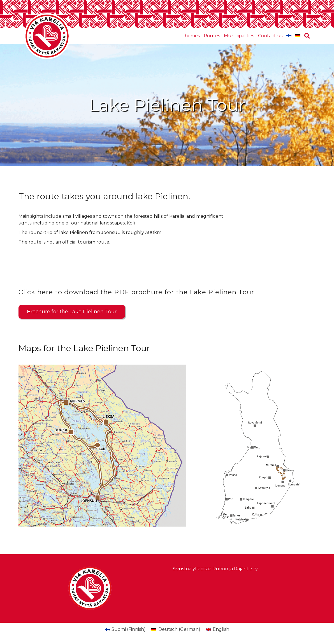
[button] (72, 312)
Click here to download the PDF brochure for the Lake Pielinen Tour (136, 292)
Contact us (270, 36)
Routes (212, 36)
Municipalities (239, 36)
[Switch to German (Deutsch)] (176, 629)
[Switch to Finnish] (289, 36)
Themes (191, 36)
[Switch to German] (298, 36)
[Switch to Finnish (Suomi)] (125, 629)
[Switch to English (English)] (218, 629)
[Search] (306, 36)
